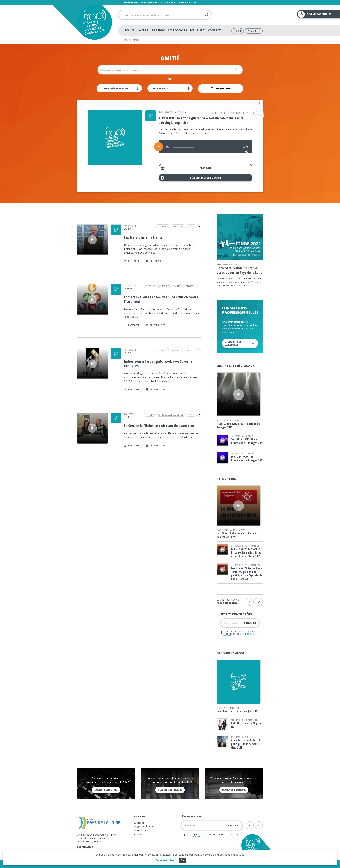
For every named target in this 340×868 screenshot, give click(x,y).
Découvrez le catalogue (240, 343)
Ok (182, 860)
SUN (247, 737)
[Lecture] (159, 147)
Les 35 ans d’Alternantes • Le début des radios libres (238, 535)
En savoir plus (165, 860)
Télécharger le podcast (191, 178)
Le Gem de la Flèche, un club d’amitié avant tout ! (160, 426)
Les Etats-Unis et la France (143, 237)
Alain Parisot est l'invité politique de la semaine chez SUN (246, 744)
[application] (205, 147)
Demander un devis (234, 790)
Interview (163, 226)
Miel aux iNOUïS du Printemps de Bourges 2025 (247, 458)
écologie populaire (243, 113)
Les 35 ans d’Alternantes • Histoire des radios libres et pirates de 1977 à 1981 (246, 553)
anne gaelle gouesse (171, 415)
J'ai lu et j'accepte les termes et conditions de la (238, 634)
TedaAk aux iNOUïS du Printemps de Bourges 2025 (247, 441)
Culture (164, 286)
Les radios (158, 30)
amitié (191, 226)
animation (177, 350)
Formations (141, 830)
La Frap (143, 30)
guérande (219, 113)
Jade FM (235, 708)
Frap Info (178, 226)
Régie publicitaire (144, 826)
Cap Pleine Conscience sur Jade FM (237, 711)
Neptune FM (251, 720)
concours (161, 350)
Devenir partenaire (170, 790)
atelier (150, 415)
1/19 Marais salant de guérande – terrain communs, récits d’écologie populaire (201, 120)
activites (189, 286)
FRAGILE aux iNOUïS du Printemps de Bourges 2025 (238, 426)
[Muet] (247, 152)
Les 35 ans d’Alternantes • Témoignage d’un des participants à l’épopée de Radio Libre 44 (247, 574)
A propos (140, 823)
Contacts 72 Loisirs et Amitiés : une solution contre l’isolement (161, 299)
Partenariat (86, 847)
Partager (186, 169)
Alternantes (179, 112)
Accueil (130, 30)
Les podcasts (177, 30)
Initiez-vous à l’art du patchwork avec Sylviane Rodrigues (158, 364)
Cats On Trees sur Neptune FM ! (247, 725)
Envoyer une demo (106, 790)
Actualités (198, 30)
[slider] (184, 147)
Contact (214, 30)
